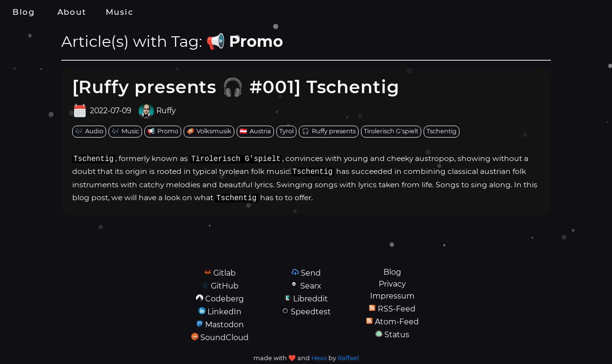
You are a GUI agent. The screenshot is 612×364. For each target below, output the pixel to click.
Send (311, 273)
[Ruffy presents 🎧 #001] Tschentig (236, 87)
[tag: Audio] (89, 132)
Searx (311, 286)
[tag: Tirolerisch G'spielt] (391, 132)
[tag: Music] (125, 132)
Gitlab (224, 273)
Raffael (348, 358)
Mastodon (224, 325)
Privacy (392, 284)
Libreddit (311, 299)
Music (120, 12)
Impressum (392, 296)
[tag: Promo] (163, 132)
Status (397, 335)
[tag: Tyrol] (286, 132)
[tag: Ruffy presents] (329, 132)
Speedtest (311, 312)
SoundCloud (224, 337)
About (72, 12)
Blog (24, 12)
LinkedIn (224, 312)
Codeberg (224, 299)
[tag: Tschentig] (442, 132)
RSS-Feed (397, 309)
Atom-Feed (397, 322)
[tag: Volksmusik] (209, 132)
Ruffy (166, 111)
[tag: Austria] (255, 132)
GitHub (225, 286)
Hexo (319, 358)
